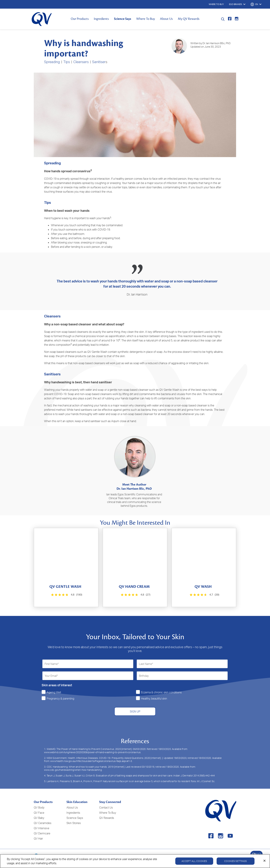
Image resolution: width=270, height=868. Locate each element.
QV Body (39, 807)
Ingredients (101, 19)
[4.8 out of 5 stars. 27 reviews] (135, 595)
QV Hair (38, 839)
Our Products (80, 19)
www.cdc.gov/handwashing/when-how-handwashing (73, 770)
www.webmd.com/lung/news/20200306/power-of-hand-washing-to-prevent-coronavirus (92, 752)
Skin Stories (74, 823)
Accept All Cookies (194, 861)
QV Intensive (41, 828)
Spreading (52, 62)
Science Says (123, 19)
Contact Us (106, 807)
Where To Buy (146, 19)
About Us (166, 19)
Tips (67, 62)
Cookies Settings (235, 861)
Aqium (115, 421)
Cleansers (81, 62)
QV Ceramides (43, 823)
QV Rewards (107, 818)
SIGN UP (135, 711)
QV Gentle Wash (97, 352)
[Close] (264, 861)
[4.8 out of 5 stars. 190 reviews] (66, 595)
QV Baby (39, 818)
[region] (135, 861)
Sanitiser (99, 62)
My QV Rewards (189, 19)
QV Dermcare (42, 833)
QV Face (39, 813)
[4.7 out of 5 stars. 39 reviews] (204, 595)
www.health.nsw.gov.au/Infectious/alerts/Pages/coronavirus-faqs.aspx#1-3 (91, 761)
